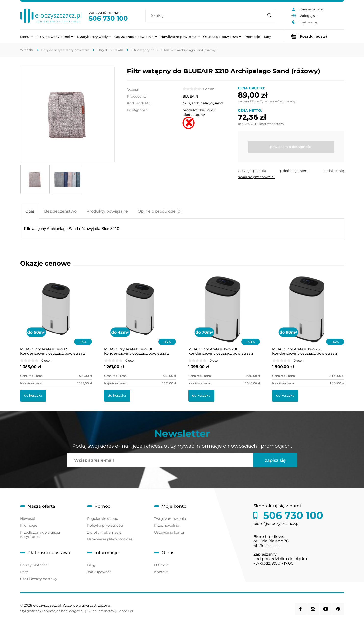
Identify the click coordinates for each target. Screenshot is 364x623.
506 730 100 (108, 18)
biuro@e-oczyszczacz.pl (276, 524)
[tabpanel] (182, 229)
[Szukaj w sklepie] (206, 16)
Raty (24, 572)
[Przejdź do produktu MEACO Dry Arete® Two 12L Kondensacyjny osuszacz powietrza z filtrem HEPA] (56, 316)
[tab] (30, 211)
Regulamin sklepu (103, 519)
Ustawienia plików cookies (110, 539)
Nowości (27, 519)
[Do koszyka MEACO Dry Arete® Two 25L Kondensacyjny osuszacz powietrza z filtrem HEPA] (285, 396)
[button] (252, 171)
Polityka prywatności (105, 525)
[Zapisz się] (275, 460)
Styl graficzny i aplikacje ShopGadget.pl (52, 611)
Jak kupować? (99, 572)
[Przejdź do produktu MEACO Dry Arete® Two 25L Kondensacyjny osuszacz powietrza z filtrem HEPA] (308, 316)
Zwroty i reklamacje (104, 532)
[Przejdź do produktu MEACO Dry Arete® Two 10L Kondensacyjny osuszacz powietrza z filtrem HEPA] (140, 316)
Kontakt (161, 572)
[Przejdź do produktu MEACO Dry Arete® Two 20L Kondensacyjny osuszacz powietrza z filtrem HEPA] (224, 316)
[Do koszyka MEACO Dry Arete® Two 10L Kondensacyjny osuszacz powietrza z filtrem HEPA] (117, 396)
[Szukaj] (270, 16)
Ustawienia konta (169, 532)
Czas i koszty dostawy (39, 579)
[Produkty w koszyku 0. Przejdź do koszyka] (314, 36)
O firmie (161, 565)
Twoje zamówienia (170, 519)
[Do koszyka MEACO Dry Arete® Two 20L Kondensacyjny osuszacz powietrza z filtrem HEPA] (201, 396)
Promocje (29, 525)
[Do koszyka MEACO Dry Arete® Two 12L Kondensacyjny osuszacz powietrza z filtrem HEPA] (33, 396)
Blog (91, 565)
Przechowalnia (167, 525)
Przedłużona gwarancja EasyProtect (40, 535)
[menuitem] (26, 36)
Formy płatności (34, 565)
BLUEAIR (190, 96)
